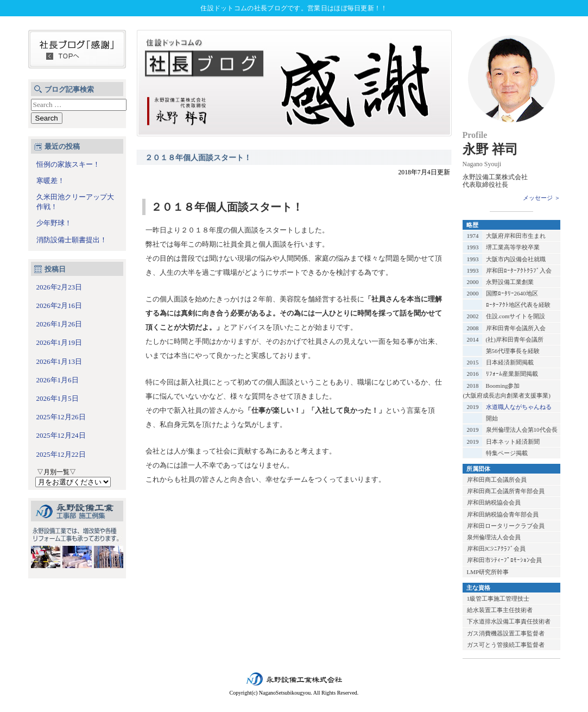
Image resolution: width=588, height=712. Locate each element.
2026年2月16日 (59, 305)
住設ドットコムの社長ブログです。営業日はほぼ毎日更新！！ (294, 8)
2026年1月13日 (59, 361)
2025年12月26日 (61, 417)
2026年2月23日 (59, 287)
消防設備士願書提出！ (72, 240)
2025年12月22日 (61, 454)
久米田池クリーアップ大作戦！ (75, 202)
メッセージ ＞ (542, 198)
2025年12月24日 (61, 435)
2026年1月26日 (59, 324)
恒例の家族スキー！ (68, 164)
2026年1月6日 (58, 380)
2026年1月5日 (58, 398)
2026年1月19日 (59, 342)
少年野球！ (54, 223)
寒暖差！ (50, 181)
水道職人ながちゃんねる (519, 407)
